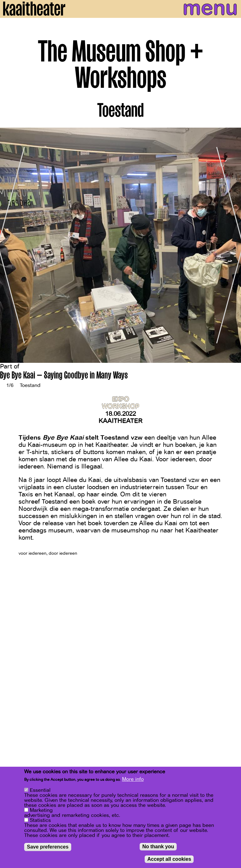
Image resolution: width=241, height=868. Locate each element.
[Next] (232, 245)
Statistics (40, 821)
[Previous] (9, 245)
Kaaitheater (120, 421)
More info (133, 780)
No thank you (158, 847)
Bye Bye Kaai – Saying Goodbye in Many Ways (64, 376)
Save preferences (48, 847)
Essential (40, 791)
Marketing (41, 811)
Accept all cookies (169, 859)
